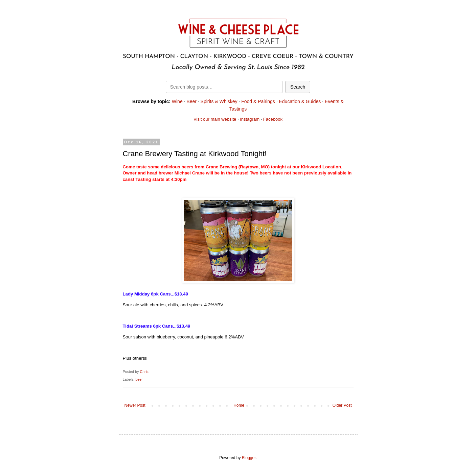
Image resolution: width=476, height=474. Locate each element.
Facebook (273, 119)
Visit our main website (215, 119)
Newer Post (135, 405)
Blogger (249, 458)
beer (139, 379)
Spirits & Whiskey (219, 101)
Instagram (250, 119)
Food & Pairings (258, 101)
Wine (177, 101)
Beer (191, 101)
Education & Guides (300, 101)
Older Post (342, 405)
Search (298, 87)
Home (239, 405)
